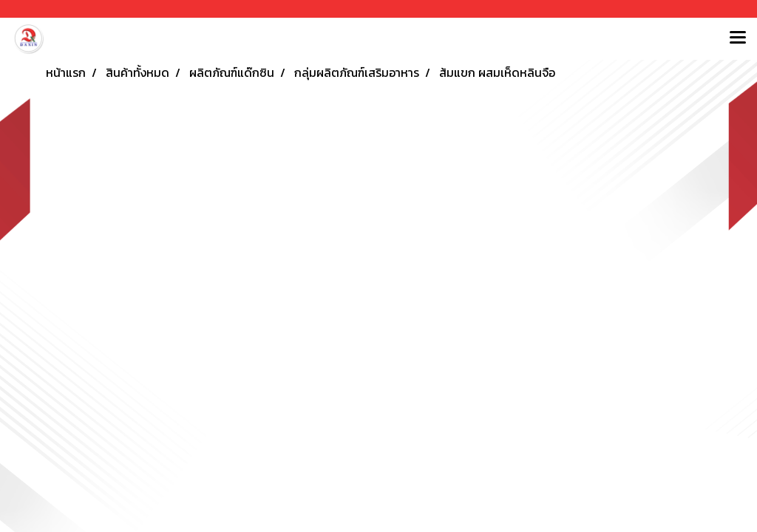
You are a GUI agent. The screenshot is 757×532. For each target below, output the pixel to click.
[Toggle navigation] (738, 38)
